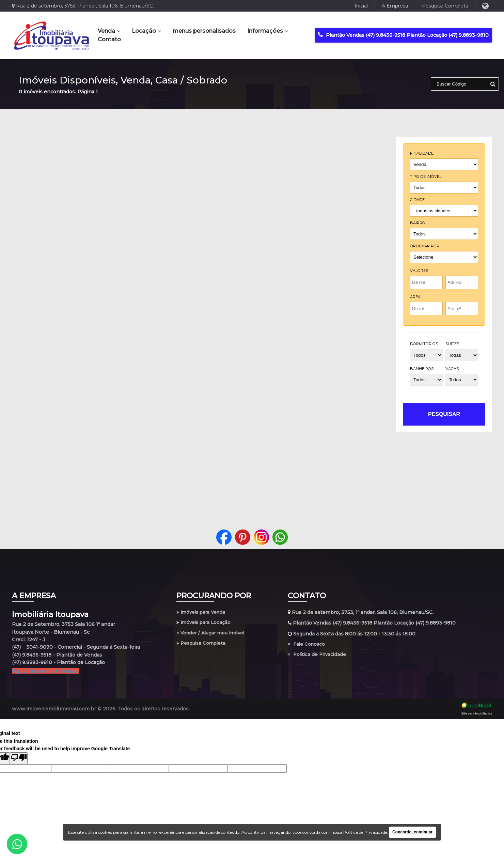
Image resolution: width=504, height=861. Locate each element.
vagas (452, 369)
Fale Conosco (307, 644)
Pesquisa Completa (445, 6)
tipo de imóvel (426, 176)
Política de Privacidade (318, 655)
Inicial (361, 6)
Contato (109, 39)
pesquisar (444, 414)
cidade (417, 200)
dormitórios (424, 344)
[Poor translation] (19, 758)
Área (415, 297)
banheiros (422, 369)
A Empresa (395, 6)
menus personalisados (204, 31)
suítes (452, 344)
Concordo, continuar (412, 832)
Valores (419, 271)
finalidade (422, 153)
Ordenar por (425, 246)
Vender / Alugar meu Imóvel (212, 634)
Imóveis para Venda (202, 612)
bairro (418, 223)
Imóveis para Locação (205, 623)
